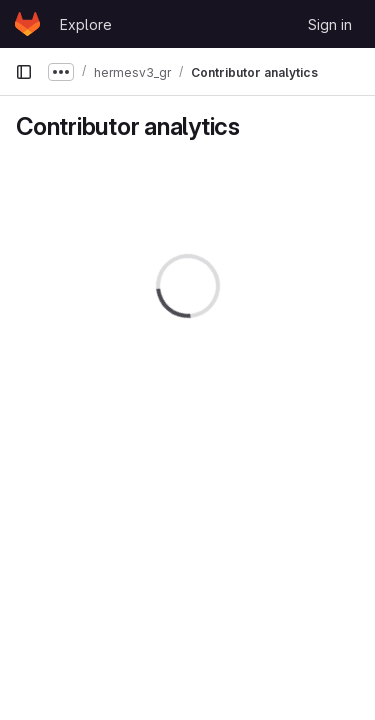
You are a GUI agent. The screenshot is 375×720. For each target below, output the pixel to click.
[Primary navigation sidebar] (24, 72)
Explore (86, 24)
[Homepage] (27, 24)
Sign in (330, 24)
